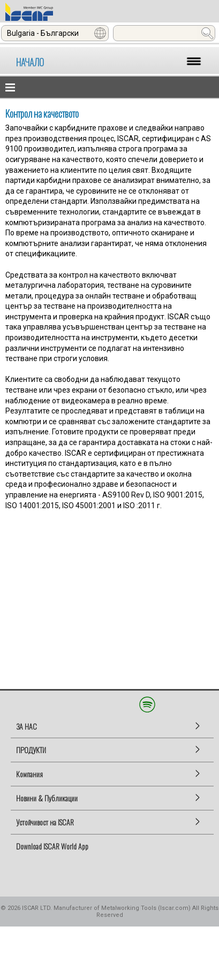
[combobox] (55, 33)
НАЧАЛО (30, 62)
